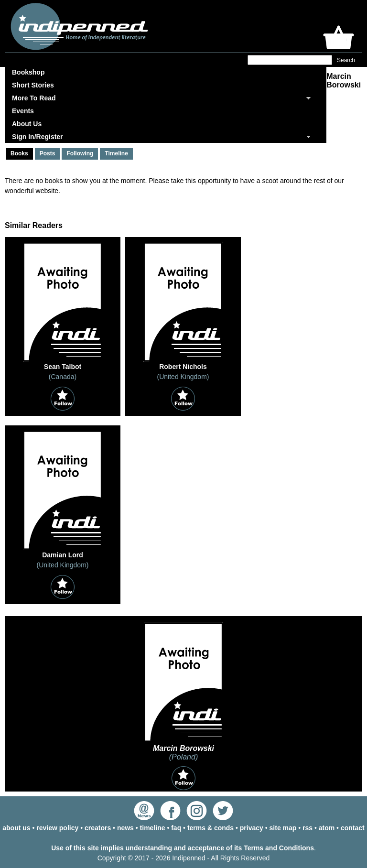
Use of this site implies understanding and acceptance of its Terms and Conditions (183, 848)
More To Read (34, 98)
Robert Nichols (183, 367)
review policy (57, 828)
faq (176, 828)
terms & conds (210, 828)
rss (308, 828)
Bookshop (28, 72)
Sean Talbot (63, 367)
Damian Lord (63, 555)
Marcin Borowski (183, 748)
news (125, 828)
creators (98, 828)
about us (16, 828)
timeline (153, 828)
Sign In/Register (38, 137)
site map (283, 828)
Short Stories (33, 85)
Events (23, 111)
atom (327, 828)
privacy (252, 828)
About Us (27, 124)
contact (353, 828)
